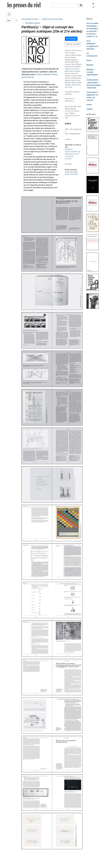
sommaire (68, 164)
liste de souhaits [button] (73, 44)
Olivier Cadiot (69, 62)
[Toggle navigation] (9, 14)
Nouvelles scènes (33, 23)
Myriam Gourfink (75, 71)
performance (27, 77)
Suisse (89, 105)
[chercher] (64, 5)
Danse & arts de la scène (52, 19)
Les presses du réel (30, 19)
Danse (89, 60)
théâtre (48, 74)
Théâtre (90, 109)
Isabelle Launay (70, 80)
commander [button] (71, 39)
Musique (90, 65)
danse (55, 74)
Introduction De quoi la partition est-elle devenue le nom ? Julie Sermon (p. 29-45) (73, 154)
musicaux (40, 74)
